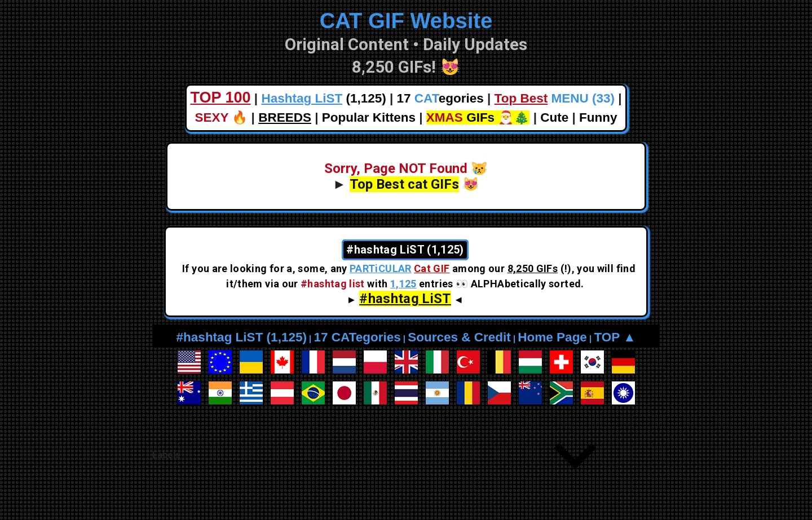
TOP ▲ (615, 337)
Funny (598, 117)
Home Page (552, 337)
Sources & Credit (459, 337)
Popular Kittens (369, 117)
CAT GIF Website (406, 21)
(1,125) (323, 98)
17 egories (440, 98)
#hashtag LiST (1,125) (242, 337)
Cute (554, 117)
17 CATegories (357, 337)
